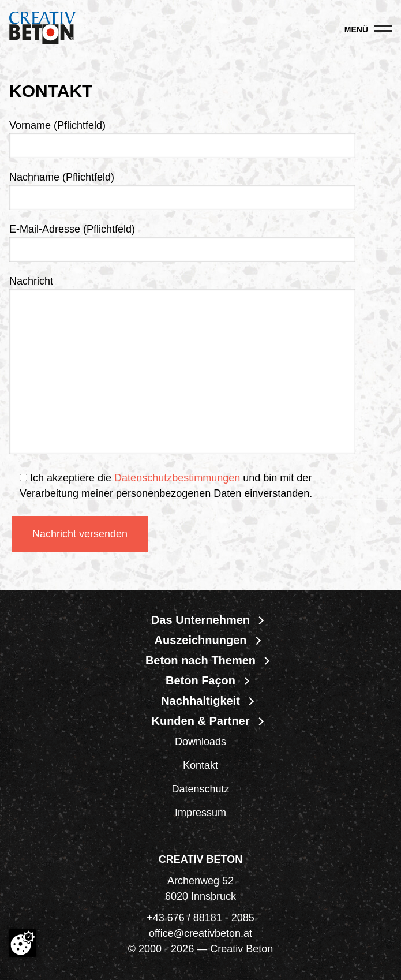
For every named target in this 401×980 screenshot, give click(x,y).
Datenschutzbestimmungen (177, 478)
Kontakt (200, 765)
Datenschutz (200, 789)
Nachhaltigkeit (200, 701)
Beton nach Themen (200, 660)
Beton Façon (200, 680)
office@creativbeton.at (200, 933)
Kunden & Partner (200, 721)
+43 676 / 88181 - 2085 (200, 918)
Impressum (200, 813)
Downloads (200, 742)
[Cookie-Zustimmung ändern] (23, 943)
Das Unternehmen (200, 620)
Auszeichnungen (200, 640)
